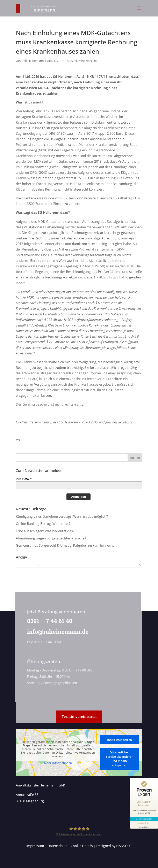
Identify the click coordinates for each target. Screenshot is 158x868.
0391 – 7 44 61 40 (49, 621)
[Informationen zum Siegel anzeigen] (144, 825)
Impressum (35, 846)
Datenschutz (57, 846)
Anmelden (78, 497)
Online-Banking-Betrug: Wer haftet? (43, 524)
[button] (139, 11)
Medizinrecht (88, 61)
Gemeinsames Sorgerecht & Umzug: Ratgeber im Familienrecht (65, 545)
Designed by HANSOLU (114, 846)
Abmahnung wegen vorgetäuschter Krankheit (51, 538)
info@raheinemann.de (57, 632)
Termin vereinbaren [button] (79, 716)
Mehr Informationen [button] (58, 763)
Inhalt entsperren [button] (120, 740)
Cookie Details (82, 846)
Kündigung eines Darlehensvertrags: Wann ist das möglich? (62, 516)
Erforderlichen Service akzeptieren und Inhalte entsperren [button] (119, 759)
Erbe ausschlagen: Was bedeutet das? (45, 531)
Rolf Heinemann (33, 61)
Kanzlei (72, 61)
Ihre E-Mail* (24, 479)
